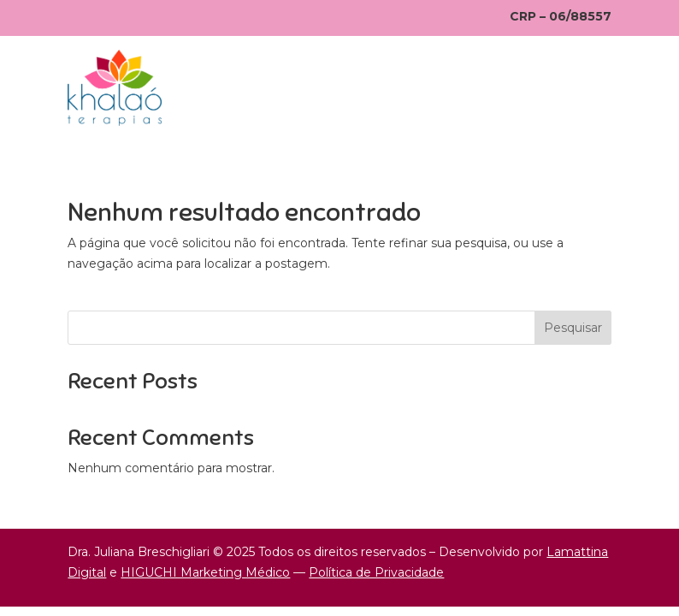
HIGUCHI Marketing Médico (205, 572)
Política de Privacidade (376, 572)
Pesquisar (573, 328)
